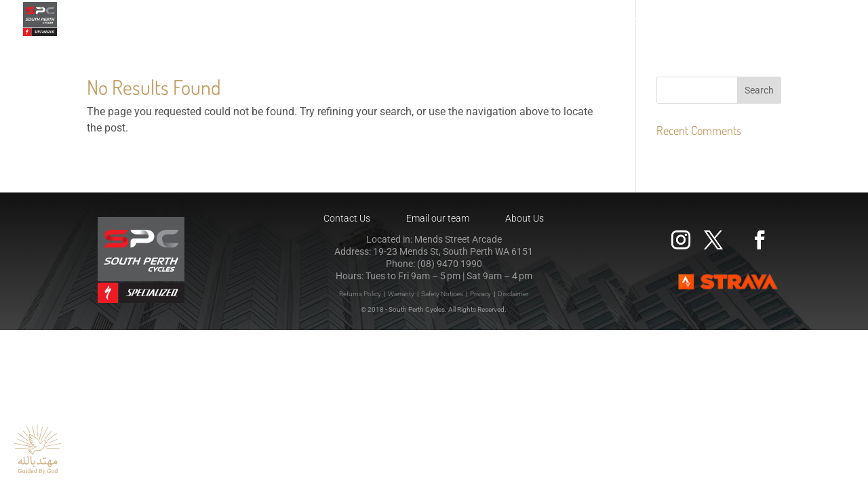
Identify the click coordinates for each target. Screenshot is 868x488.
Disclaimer (513, 294)
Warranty (401, 294)
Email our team (438, 218)
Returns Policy (360, 294)
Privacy (480, 294)
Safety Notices (442, 294)
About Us (525, 218)
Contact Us (347, 218)
